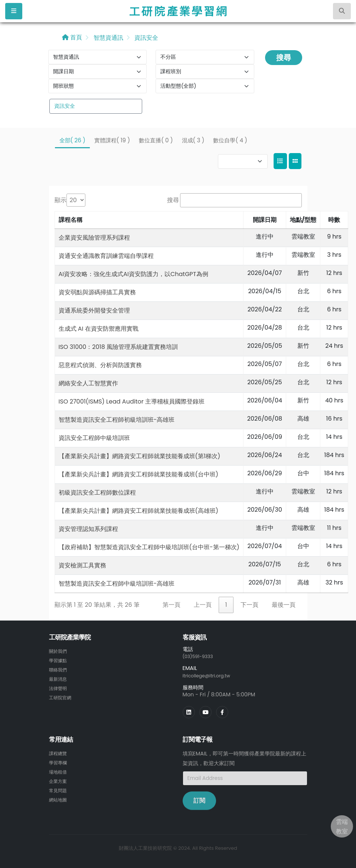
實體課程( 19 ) (112, 140)
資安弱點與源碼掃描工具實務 (97, 292)
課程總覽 (59, 752)
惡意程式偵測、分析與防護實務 (100, 365)
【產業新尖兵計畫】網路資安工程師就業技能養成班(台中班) (139, 474)
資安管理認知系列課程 (88, 529)
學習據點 (59, 660)
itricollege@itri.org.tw (210, 675)
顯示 (61, 200)
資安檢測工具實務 (82, 565)
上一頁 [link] (203, 605)
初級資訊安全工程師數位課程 (97, 493)
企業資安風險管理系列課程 (94, 238)
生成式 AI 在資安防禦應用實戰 (99, 329)
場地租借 (59, 770)
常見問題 (59, 788)
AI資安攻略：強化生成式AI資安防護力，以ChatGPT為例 (133, 274)
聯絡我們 (59, 669)
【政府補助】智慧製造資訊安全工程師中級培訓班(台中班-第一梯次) (149, 547)
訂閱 (199, 800)
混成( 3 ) (193, 140)
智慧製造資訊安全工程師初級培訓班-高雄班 (117, 420)
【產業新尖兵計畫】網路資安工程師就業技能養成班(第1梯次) (140, 456)
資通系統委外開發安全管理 (94, 310)
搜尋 (284, 58)
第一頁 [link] (172, 605)
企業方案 (59, 779)
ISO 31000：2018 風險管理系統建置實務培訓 (118, 347)
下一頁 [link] (249, 605)
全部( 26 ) (72, 140)
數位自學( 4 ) (230, 140)
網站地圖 (59, 797)
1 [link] (226, 605)
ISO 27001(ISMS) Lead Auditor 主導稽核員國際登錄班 (132, 401)
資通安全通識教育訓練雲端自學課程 (106, 256)
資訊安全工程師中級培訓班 (94, 438)
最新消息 (59, 678)
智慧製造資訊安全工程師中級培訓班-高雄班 (117, 584)
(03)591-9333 (200, 656)
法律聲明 (59, 687)
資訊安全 (146, 38)
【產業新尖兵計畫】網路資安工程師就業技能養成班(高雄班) (139, 511)
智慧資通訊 (107, 38)
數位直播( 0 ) (156, 140)
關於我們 (59, 651)
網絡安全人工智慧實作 (88, 383)
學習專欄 (59, 761)
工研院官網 (62, 696)
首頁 (72, 37)
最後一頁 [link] (284, 605)
